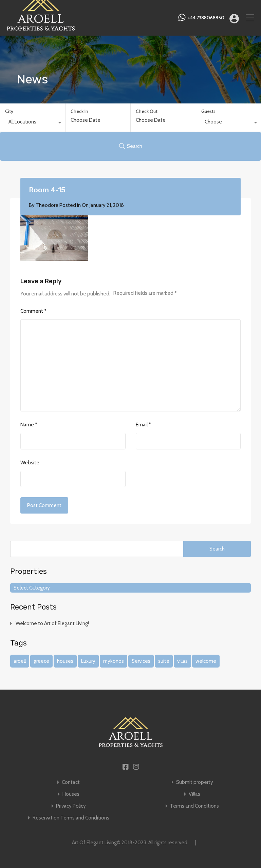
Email (143, 425)
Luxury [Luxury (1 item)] (88, 661)
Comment (33, 311)
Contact (71, 782)
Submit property (195, 782)
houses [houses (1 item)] (65, 661)
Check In (79, 111)
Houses (71, 794)
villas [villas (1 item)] (182, 661)
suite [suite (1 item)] (164, 661)
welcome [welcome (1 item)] (206, 661)
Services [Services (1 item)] (141, 661)
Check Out (147, 111)
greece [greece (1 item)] (41, 661)
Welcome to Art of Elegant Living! (52, 623)
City (9, 111)
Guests (208, 111)
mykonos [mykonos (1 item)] (114, 661)
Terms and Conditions (194, 806)
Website (30, 463)
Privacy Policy (71, 806)
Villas (194, 794)
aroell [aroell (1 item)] (20, 661)
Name (29, 425)
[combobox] (33, 123)
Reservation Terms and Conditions (71, 818)
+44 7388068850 (206, 18)
